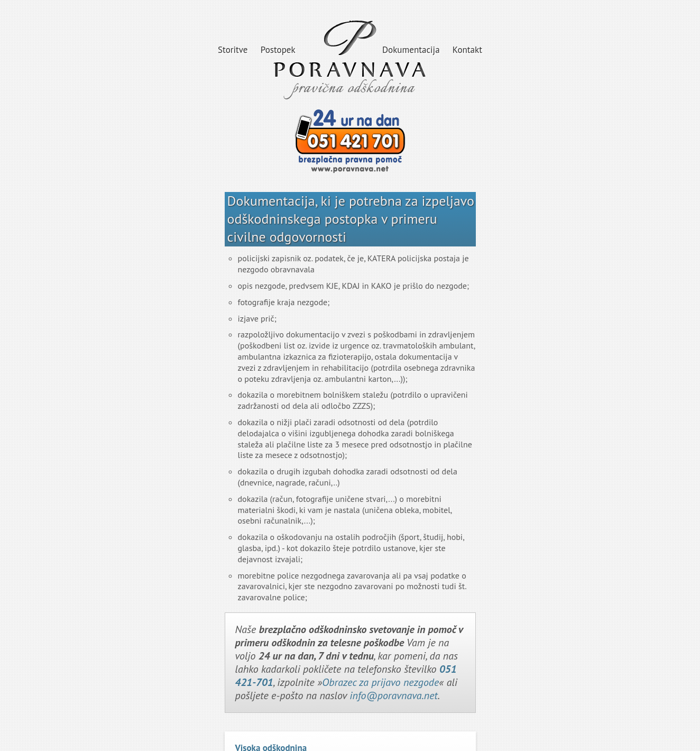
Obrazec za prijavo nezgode (380, 682)
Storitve (233, 50)
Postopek (278, 50)
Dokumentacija (411, 50)
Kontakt (467, 50)
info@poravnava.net (394, 695)
